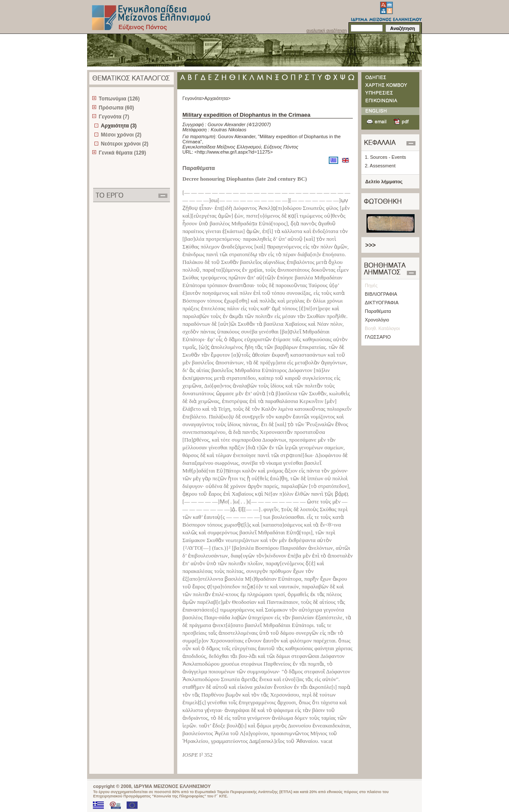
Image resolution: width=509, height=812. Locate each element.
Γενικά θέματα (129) (122, 153)
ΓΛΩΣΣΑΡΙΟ (378, 337)
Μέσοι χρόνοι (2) (121, 135)
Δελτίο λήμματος (384, 182)
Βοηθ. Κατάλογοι (382, 328)
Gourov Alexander (227, 124)
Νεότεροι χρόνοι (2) (125, 144)
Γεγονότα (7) (114, 117)
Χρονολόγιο (377, 320)
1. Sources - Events (385, 157)
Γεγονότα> (193, 98)
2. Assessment (380, 166)
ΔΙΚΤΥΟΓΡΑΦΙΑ (382, 303)
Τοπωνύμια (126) (119, 99)
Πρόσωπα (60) (116, 108)
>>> (371, 245)
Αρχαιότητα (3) (119, 126)
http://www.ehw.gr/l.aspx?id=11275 (234, 152)
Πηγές (371, 285)
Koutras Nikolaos (229, 130)
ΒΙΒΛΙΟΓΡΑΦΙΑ (381, 294)
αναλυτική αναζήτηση (327, 31)
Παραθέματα (378, 311)
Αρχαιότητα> (217, 98)
